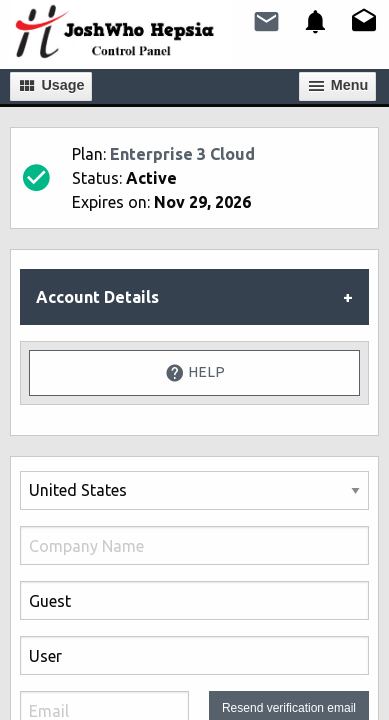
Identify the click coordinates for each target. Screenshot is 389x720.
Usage (50, 86)
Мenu (338, 86)
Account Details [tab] (97, 297)
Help (195, 373)
